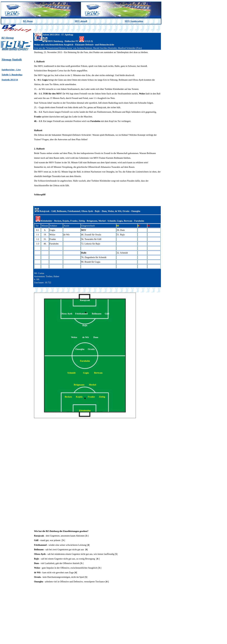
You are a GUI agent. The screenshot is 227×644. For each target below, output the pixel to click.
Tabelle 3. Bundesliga (12, 75)
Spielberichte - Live (11, 70)
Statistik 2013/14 (10, 80)
